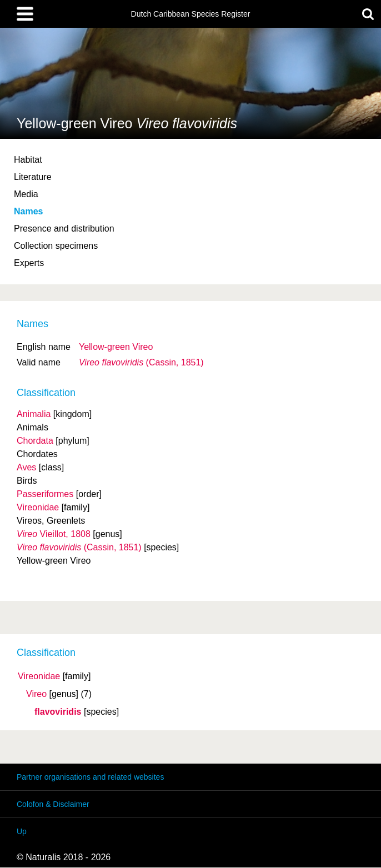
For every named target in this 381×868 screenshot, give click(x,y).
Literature (33, 177)
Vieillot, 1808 (54, 534)
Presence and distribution (64, 229)
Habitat (28, 160)
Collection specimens (56, 246)
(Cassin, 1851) (141, 362)
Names (28, 211)
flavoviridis (58, 712)
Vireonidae (39, 676)
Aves (26, 467)
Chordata (35, 441)
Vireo (36, 694)
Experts (29, 263)
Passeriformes (45, 494)
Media (26, 194)
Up (22, 831)
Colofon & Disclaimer (53, 804)
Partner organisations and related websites (90, 777)
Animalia (34, 414)
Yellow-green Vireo (116, 347)
